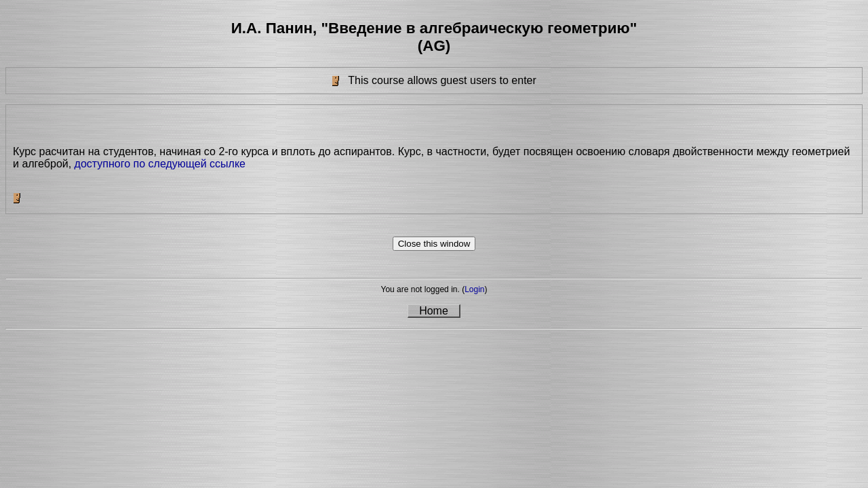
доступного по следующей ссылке (160, 164)
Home (434, 311)
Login (474, 289)
